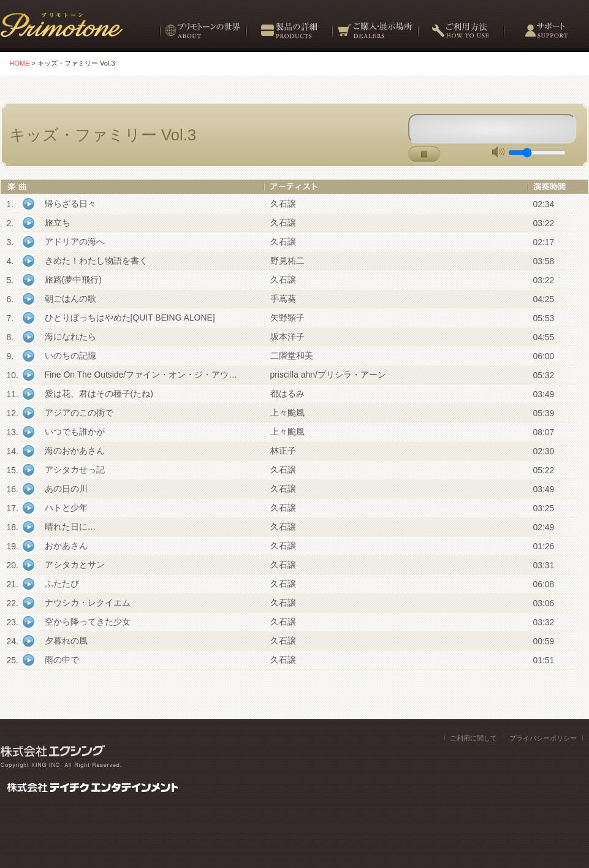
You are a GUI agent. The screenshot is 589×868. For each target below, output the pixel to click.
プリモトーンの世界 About (203, 35)
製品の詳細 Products (289, 35)
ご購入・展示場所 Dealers (374, 35)
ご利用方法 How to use (460, 35)
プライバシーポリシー (543, 738)
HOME (20, 63)
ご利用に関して (473, 738)
